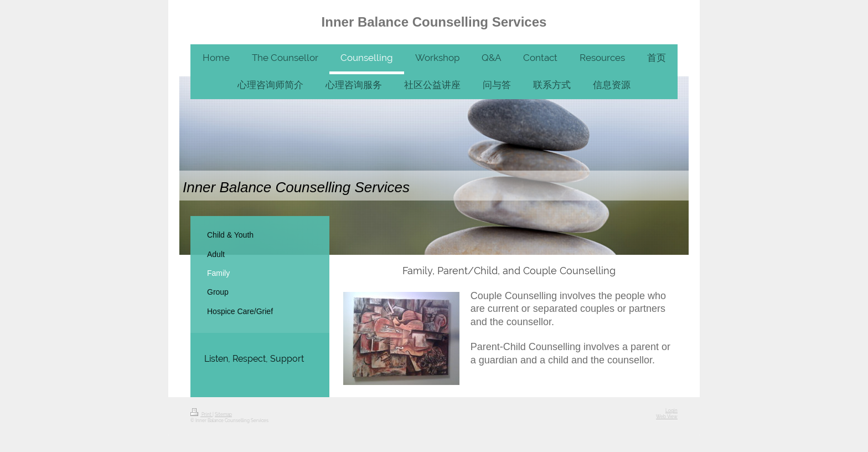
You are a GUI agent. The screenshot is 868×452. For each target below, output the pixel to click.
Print (201, 415)
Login (671, 411)
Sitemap (223, 415)
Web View (667, 417)
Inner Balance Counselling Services (434, 22)
